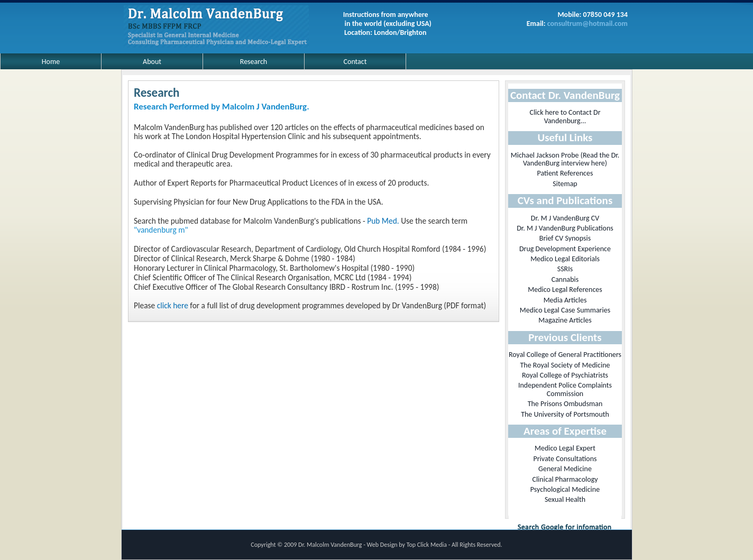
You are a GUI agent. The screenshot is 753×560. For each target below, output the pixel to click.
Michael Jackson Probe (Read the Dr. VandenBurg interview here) (565, 159)
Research (254, 62)
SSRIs (565, 269)
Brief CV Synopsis (565, 238)
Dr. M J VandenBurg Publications (565, 228)
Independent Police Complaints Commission (565, 389)
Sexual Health (565, 499)
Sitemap (565, 184)
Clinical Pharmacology (565, 479)
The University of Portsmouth (565, 414)
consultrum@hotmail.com (587, 24)
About (152, 62)
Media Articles (565, 300)
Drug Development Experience (565, 249)
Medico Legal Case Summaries (565, 310)
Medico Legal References (565, 290)
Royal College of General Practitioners (565, 355)
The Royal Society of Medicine (565, 365)
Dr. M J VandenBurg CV (565, 218)
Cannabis (565, 279)
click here (173, 305)
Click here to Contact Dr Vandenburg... (565, 116)
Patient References (565, 173)
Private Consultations (565, 459)
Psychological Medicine (565, 489)
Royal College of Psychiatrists (565, 375)
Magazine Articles (565, 320)
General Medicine (565, 469)
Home (51, 62)
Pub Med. (383, 221)
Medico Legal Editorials (565, 259)
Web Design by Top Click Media (408, 545)
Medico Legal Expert (565, 448)
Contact (355, 62)
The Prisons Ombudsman (565, 404)
